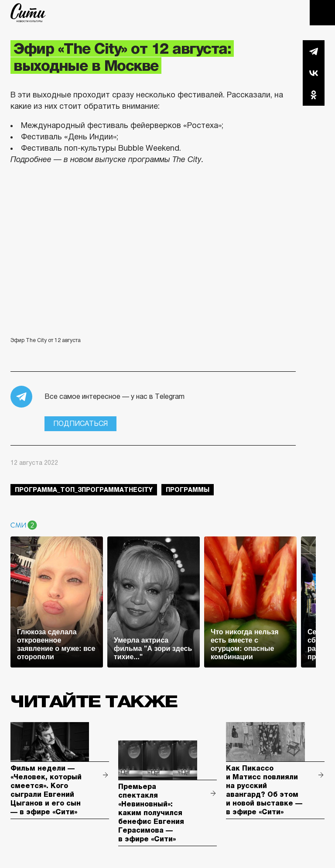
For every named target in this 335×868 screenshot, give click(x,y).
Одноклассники (314, 95)
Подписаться (80, 424)
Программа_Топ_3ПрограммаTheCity (84, 490)
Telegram (314, 51)
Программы (188, 490)
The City (28, 13)
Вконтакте (314, 73)
